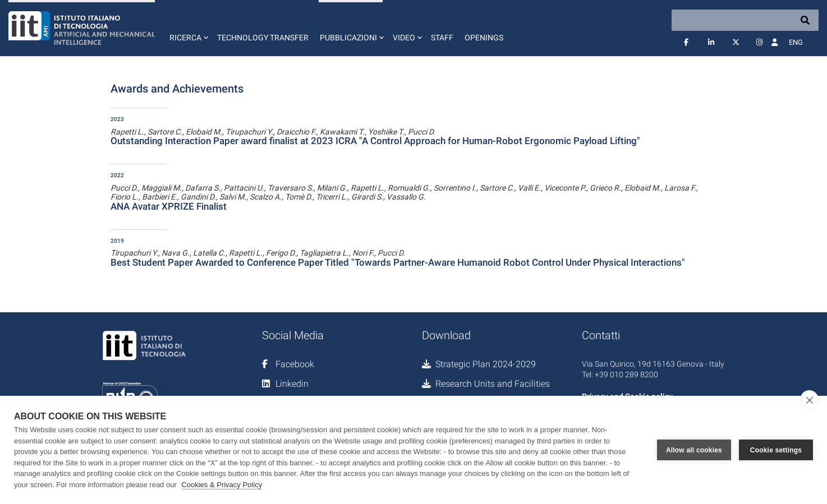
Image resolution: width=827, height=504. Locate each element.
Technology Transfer (263, 38)
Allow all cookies (694, 450)
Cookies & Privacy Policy (222, 485)
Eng (796, 42)
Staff (442, 38)
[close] (809, 400)
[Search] (745, 20)
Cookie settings (776, 450)
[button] (188, 28)
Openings (484, 38)
